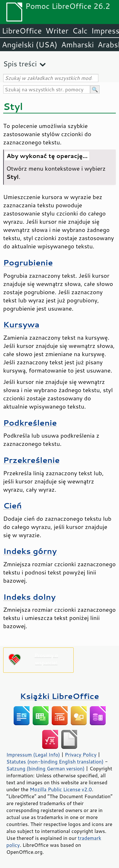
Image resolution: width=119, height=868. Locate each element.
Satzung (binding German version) (46, 768)
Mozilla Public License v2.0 (61, 789)
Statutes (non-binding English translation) (55, 762)
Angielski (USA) (30, 45)
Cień (12, 505)
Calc (80, 31)
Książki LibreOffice (60, 696)
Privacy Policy (81, 755)
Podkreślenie (30, 423)
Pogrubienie (28, 262)
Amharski (78, 45)
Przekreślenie (31, 460)
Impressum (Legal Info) (33, 755)
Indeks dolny (29, 597)
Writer (57, 31)
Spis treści (20, 64)
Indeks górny (30, 551)
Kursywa (21, 324)
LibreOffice (22, 31)
